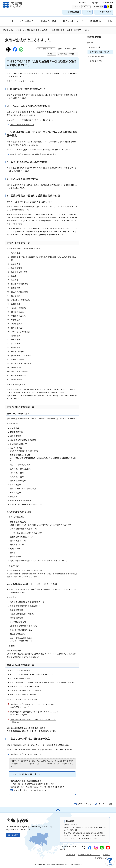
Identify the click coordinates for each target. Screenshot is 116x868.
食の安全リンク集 (96, 61)
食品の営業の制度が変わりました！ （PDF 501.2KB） (34, 712)
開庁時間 (70, 821)
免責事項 (106, 855)
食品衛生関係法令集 (97, 56)
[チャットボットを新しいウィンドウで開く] (110, 865)
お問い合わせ (105, 12)
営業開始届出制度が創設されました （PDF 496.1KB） (34, 719)
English (83, 3)
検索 (89, 12)
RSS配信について (102, 858)
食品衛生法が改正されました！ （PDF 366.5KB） (33, 704)
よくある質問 (73, 12)
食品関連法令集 (58, 30)
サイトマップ (70, 855)
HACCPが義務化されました (22, 125)
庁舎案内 (15, 835)
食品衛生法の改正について (27, 754)
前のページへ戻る (84, 804)
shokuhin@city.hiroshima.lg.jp (30, 790)
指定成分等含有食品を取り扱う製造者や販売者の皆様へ (33, 154)
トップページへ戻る (105, 804)
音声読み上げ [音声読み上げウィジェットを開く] (108, 3)
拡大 (88, 7)
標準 (83, 7)
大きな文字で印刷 (66, 54)
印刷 (50, 54)
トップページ (19, 30)
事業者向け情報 (33, 30)
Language (94, 3)
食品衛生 (46, 30)
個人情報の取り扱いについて (89, 855)
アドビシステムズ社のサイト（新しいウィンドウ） (34, 764)
